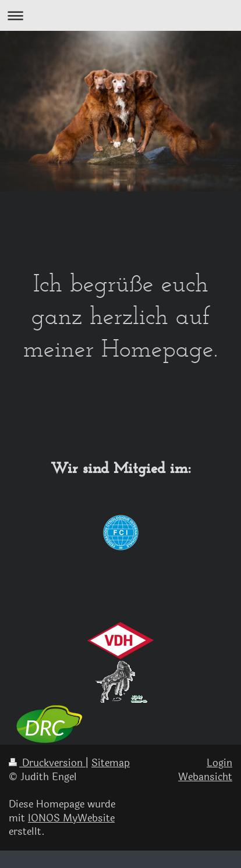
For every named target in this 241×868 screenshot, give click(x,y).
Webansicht (205, 777)
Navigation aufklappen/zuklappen (120, 15)
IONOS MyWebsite (71, 818)
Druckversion (47, 763)
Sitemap (111, 763)
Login (219, 763)
